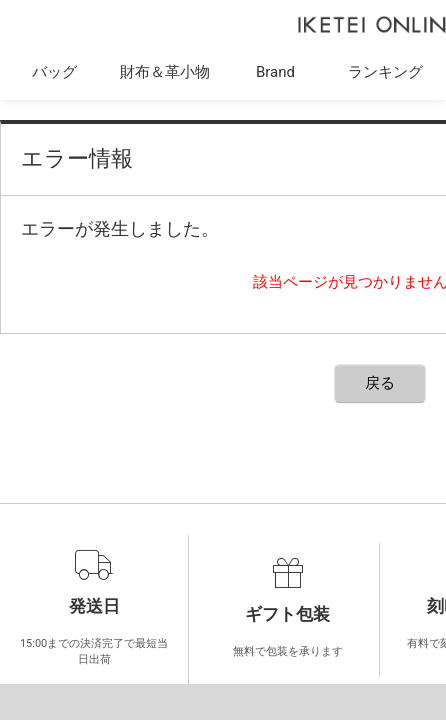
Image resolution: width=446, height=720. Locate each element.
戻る (380, 383)
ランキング (385, 72)
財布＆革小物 (165, 72)
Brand (275, 72)
